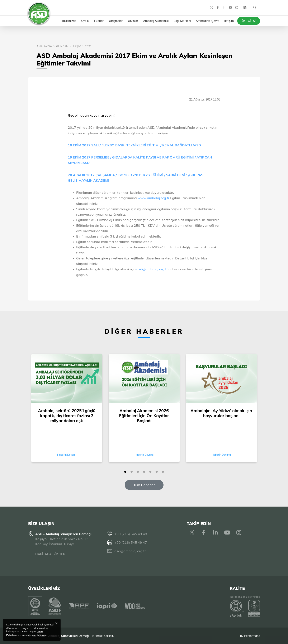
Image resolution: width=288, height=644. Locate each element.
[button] (125, 472)
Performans (252, 635)
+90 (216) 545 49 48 (131, 534)
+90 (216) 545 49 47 (131, 542)
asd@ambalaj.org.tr (152, 269)
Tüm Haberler (144, 485)
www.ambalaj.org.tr (154, 198)
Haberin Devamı (67, 455)
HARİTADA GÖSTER (50, 554)
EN (245, 8)
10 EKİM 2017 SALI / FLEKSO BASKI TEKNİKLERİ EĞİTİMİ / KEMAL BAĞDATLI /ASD (134, 145)
